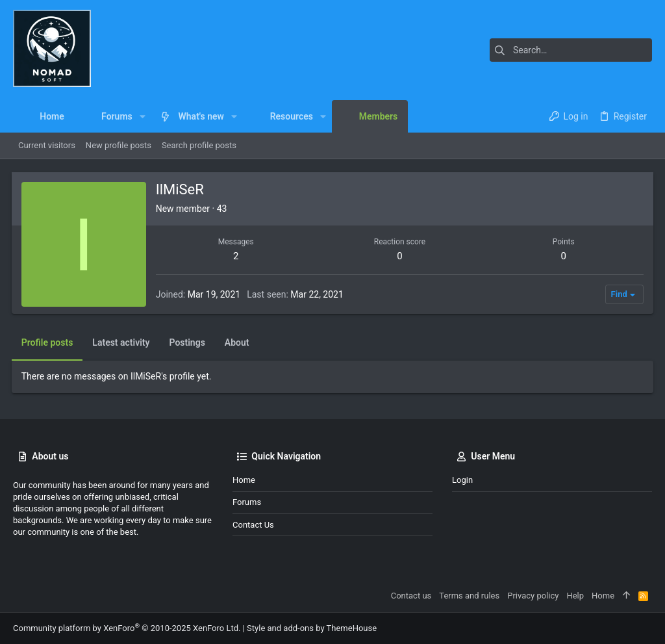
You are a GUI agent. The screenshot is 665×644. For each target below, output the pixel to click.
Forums (247, 502)
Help (575, 596)
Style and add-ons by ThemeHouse (312, 628)
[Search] (571, 50)
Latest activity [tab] (123, 342)
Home (244, 480)
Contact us (253, 525)
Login (462, 480)
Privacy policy (533, 596)
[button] (143, 116)
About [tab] (238, 342)
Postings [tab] (189, 342)
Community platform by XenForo (127, 628)
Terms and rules (469, 596)
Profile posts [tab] (49, 342)
